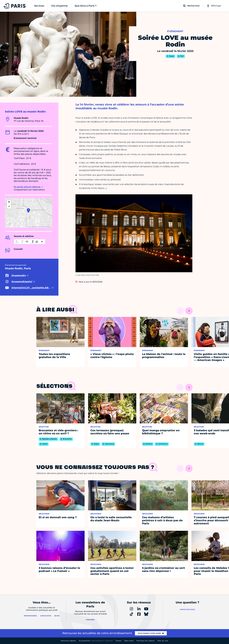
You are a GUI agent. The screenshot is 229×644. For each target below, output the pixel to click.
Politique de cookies (146, 641)
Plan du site (163, 641)
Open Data (129, 641)
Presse (119, 641)
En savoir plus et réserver (27, 187)
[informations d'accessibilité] (30, 242)
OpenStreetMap (42, 227)
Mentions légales (68, 641)
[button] (28, 211)
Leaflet (28, 227)
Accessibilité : (96, 641)
